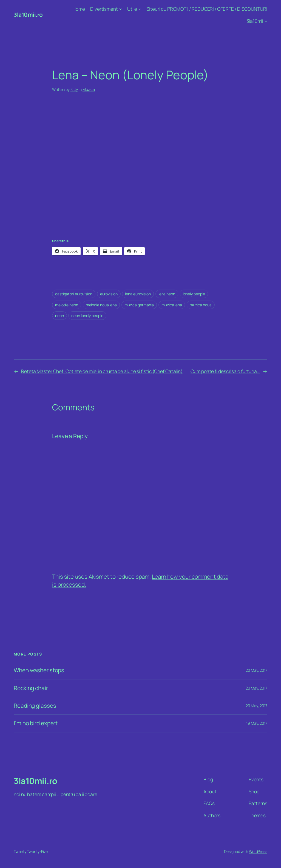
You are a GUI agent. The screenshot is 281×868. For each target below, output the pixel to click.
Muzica (89, 89)
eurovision (109, 294)
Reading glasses (35, 706)
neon (59, 316)
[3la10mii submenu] (266, 21)
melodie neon (67, 305)
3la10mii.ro (28, 15)
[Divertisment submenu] (120, 9)
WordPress (258, 851)
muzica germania (139, 305)
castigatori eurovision (74, 294)
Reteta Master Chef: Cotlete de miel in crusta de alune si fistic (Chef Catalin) (102, 371)
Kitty (74, 89)
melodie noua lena (101, 305)
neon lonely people (87, 316)
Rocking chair (31, 688)
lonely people (194, 294)
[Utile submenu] (140, 9)
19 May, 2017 (257, 723)
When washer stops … (41, 670)
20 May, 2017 (256, 670)
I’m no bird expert (36, 723)
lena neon (167, 294)
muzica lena (172, 305)
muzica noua (201, 305)
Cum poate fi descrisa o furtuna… (225, 371)
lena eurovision (138, 294)
